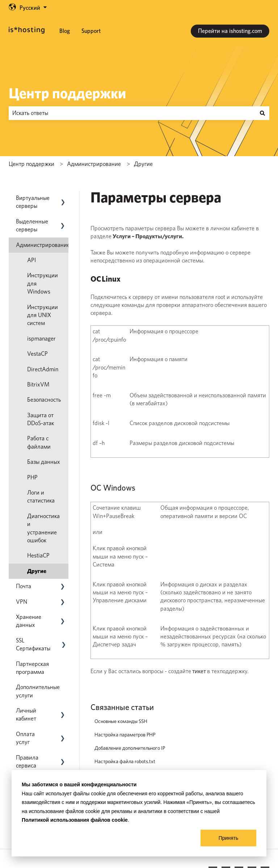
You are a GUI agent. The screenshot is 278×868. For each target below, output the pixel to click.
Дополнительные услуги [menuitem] (38, 691)
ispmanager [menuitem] (41, 339)
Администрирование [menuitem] (43, 245)
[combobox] (132, 113)
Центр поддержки (67, 93)
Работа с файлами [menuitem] (39, 442)
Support (91, 31)
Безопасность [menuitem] (44, 400)
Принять (229, 838)
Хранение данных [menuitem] (29, 621)
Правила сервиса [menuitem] (27, 762)
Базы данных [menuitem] (44, 462)
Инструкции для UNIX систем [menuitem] (43, 315)
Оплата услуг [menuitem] (25, 738)
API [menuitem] (31, 260)
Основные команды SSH (121, 721)
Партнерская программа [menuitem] (32, 668)
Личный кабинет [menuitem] (26, 715)
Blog (65, 31)
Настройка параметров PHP (125, 735)
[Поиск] (262, 113)
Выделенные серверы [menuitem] (32, 225)
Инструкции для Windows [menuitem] (43, 283)
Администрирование (94, 164)
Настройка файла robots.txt (125, 761)
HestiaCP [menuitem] (38, 555)
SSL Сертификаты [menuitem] (33, 644)
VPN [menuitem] (22, 602)
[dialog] (139, 813)
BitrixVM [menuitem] (38, 384)
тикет (199, 671)
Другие (143, 164)
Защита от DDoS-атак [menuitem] (41, 419)
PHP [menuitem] (32, 477)
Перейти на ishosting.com (230, 31)
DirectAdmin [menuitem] (43, 369)
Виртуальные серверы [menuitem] (33, 202)
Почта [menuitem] (24, 586)
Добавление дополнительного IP (130, 748)
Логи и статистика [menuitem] (41, 497)
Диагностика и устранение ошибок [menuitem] (43, 528)
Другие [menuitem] (37, 571)
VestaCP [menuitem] (37, 354)
